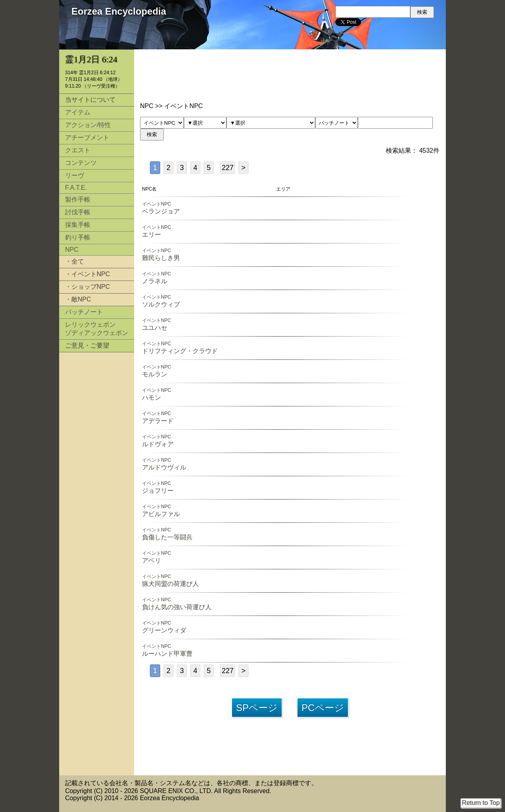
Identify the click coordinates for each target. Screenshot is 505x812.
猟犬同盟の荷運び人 (170, 584)
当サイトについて (90, 100)
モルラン (155, 374)
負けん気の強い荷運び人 (177, 607)
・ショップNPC (88, 287)
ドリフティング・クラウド (180, 351)
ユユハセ (155, 328)
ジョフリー (158, 491)
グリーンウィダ (164, 630)
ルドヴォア (158, 444)
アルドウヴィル (164, 467)
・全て (75, 261)
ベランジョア (161, 211)
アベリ (151, 560)
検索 (152, 134)
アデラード (158, 421)
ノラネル (155, 281)
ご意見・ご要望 (87, 345)
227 (228, 168)
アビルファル (161, 514)
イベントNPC (156, 204)
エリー (151, 235)
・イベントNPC (88, 274)
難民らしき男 (161, 258)
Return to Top (481, 803)
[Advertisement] (97, 477)
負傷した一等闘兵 (167, 537)
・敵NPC (78, 299)
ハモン (151, 398)
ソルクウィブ (161, 304)
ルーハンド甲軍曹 (167, 654)
